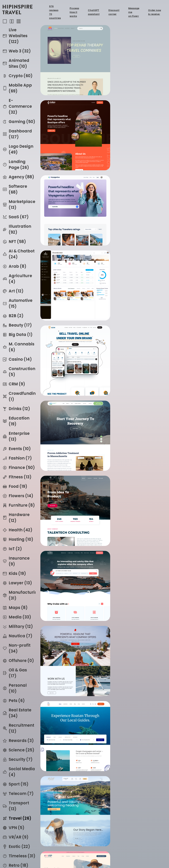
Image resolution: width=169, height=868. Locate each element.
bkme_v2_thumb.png (70, 573)
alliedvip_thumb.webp (70, 54)
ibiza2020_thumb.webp (135, 833)
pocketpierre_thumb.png (135, 508)
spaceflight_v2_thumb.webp (135, 768)
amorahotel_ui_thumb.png (135, 119)
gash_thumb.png (70, 444)
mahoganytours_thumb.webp (135, 314)
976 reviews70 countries (55, 12)
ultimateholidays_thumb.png (135, 249)
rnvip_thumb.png (135, 379)
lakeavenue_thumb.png (135, 184)
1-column (5, 21)
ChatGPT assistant (94, 12)
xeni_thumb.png (70, 184)
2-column (12, 21)
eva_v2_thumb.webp (70, 703)
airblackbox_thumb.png (135, 573)
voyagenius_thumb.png (70, 119)
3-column (19, 21)
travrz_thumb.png (70, 508)
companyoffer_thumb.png (70, 314)
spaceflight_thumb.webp (70, 768)
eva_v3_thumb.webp (70, 638)
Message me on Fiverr (134, 12)
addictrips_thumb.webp (70, 833)
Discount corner (114, 12)
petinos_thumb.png (70, 379)
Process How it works (74, 12)
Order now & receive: (155, 12)
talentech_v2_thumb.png (70, 249)
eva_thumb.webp (135, 638)
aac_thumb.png (135, 444)
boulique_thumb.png (135, 54)
